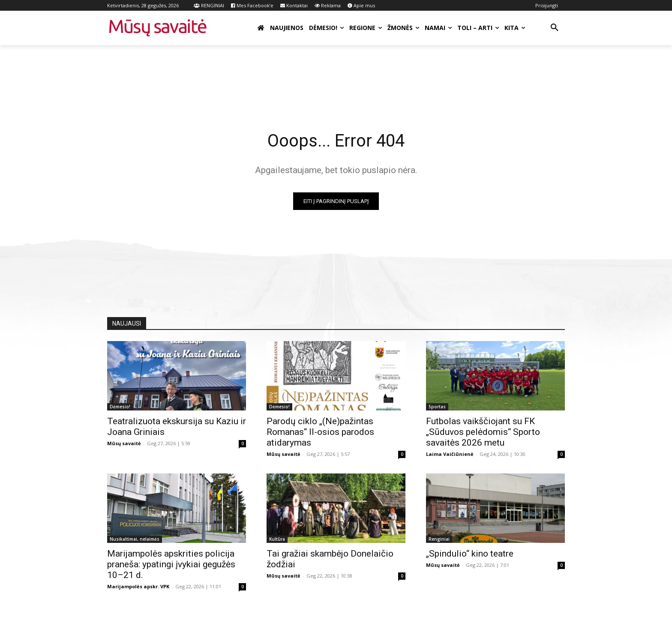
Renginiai (439, 539)
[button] (555, 28)
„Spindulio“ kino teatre (470, 554)
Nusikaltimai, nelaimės (135, 539)
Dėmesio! (120, 407)
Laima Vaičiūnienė (450, 454)
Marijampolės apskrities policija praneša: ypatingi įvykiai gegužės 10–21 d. (171, 564)
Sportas (437, 407)
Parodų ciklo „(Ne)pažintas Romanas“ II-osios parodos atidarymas (320, 432)
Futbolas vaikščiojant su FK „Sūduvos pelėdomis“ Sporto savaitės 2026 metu (483, 432)
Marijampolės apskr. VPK (138, 586)
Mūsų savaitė (124, 443)
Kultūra (277, 539)
